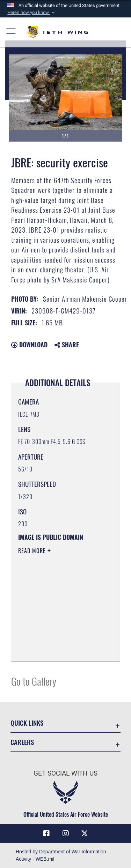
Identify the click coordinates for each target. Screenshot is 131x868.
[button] (31, 13)
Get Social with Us (65, 773)
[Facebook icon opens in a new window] (46, 833)
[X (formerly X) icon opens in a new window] (85, 833)
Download (29, 345)
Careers (22, 742)
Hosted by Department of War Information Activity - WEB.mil (61, 855)
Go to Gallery (34, 681)
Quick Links (27, 723)
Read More (33, 551)
